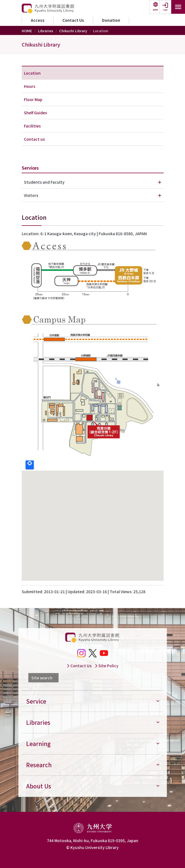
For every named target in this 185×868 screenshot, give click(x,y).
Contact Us (73, 20)
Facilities (32, 126)
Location (32, 73)
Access (38, 20)
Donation (111, 20)
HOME (27, 31)
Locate (30, 465)
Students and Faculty (44, 182)
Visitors (31, 195)
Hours (30, 86)
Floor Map (33, 99)
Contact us (34, 139)
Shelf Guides (35, 113)
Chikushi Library (73, 31)
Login (165, 10)
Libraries (46, 31)
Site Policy (107, 666)
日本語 (155, 10)
